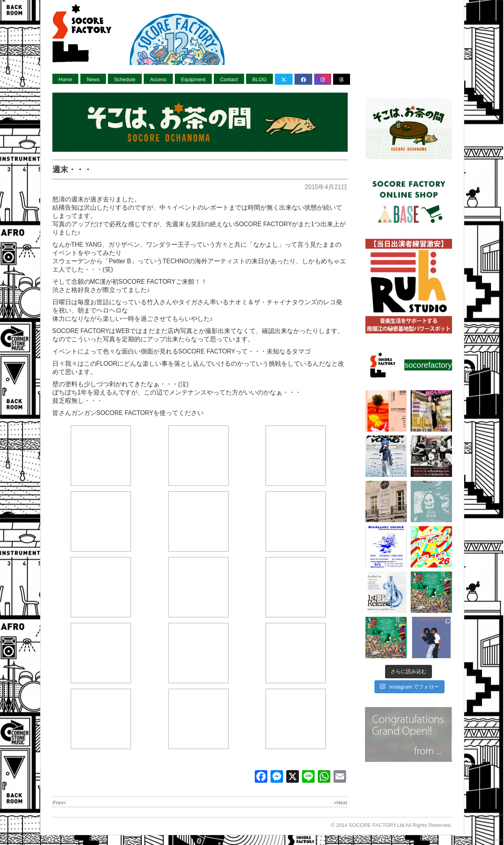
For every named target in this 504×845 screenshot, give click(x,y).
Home (66, 79)
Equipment (193, 79)
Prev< (59, 803)
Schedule (125, 79)
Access (158, 79)
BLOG (259, 79)
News (93, 79)
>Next (340, 803)
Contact (229, 79)
